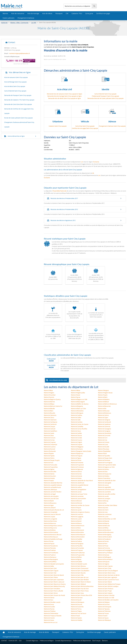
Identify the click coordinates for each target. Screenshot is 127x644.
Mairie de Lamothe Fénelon (53, 492)
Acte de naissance (18, 13)
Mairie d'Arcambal (50, 395)
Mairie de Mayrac (104, 523)
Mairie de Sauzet (76, 600)
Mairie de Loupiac (50, 517)
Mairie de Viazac (49, 620)
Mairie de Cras (103, 440)
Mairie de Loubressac (105, 514)
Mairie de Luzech (76, 519)
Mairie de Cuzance (50, 447)
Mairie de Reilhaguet (105, 557)
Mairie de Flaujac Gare (105, 458)
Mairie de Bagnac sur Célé (79, 399)
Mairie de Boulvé (76, 501)
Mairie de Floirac (76, 460)
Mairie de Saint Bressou (78, 566)
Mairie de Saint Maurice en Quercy (55, 584)
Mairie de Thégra (76, 611)
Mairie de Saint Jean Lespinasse (54, 580)
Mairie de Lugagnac (77, 517)
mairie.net (4, 23)
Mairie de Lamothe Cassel (106, 489)
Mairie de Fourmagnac (105, 463)
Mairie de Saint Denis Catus (107, 573)
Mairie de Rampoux (50, 557)
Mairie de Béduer (103, 402)
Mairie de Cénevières (105, 433)
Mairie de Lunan (103, 517)
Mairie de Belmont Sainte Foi (53, 406)
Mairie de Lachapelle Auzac (52, 487)
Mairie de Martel (76, 521)
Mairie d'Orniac (49, 541)
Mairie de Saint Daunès (78, 573)
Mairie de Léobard (50, 508)
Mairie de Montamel (77, 530)
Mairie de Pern (103, 544)
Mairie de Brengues (77, 413)
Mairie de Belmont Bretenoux (107, 404)
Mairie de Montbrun (105, 530)
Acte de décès (47, 13)
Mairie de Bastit (49, 501)
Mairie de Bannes (49, 402)
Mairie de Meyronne (50, 528)
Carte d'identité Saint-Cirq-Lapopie (105, 94)
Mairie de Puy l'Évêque (105, 553)
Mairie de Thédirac (50, 611)
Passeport (59, 13)
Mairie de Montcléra (77, 532)
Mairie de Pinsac (103, 546)
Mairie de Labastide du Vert (107, 481)
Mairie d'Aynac (76, 397)
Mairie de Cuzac (103, 444)
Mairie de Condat (76, 438)
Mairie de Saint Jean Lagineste (108, 577)
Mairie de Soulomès (77, 607)
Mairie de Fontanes (77, 463)
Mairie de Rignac (76, 559)
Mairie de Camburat (50, 424)
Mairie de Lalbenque (50, 489)
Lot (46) (34, 23)
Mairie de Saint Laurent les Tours (108, 580)
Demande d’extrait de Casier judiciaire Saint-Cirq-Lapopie (105, 98)
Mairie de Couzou (77, 440)
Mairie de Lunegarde (50, 519)
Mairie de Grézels (49, 478)
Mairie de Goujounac (105, 474)
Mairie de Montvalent (105, 537)
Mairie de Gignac (49, 469)
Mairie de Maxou (76, 523)
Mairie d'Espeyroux (77, 453)
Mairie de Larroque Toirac (79, 494)
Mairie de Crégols (76, 442)
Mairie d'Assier (76, 395)
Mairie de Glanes (49, 474)
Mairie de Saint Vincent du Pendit (54, 595)
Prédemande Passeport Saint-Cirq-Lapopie (105, 96)
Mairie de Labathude (78, 483)
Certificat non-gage (103, 13)
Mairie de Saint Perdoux (106, 589)
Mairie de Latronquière (51, 496)
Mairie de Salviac (49, 598)
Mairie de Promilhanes (51, 553)
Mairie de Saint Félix (77, 575)
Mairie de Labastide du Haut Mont (82, 481)
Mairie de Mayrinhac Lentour (53, 526)
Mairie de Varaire (49, 618)
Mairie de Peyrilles (77, 546)
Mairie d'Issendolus (104, 478)
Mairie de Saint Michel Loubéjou (108, 586)
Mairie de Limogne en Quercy (80, 512)
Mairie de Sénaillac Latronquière (108, 600)
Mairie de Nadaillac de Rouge (53, 539)
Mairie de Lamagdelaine (79, 489)
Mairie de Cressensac (51, 444)
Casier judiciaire (9, 18)
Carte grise (89, 13)
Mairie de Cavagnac (104, 431)
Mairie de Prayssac (77, 550)
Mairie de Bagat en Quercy (52, 399)
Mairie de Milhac (103, 528)
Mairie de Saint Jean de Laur (80, 577)
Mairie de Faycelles (104, 456)
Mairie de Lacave (103, 485)
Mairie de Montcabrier (51, 532)
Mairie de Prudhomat (78, 553)
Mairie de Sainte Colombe (106, 595)
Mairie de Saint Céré (50, 568)
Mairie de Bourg (103, 501)
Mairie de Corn (103, 438)
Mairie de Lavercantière (78, 498)
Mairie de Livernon (77, 514)
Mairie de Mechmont (78, 526)
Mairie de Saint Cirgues (51, 571)
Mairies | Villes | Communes (19, 23)
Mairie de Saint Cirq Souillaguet (108, 571)
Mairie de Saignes (104, 564)
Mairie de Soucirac (104, 604)
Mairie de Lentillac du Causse (80, 505)
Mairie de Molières (50, 530)
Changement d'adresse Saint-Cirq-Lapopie (112, 126)
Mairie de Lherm (103, 510)
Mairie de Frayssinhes (51, 467)
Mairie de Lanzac (76, 492)
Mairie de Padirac (76, 541)
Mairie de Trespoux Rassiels (53, 616)
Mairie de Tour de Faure (79, 613)
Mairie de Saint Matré (105, 582)
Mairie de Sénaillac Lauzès (52, 602)
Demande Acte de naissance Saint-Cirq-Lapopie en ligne (64, 94)
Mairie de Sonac (49, 604)
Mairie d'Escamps (104, 449)
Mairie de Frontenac (77, 467)
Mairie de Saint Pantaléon (52, 589)
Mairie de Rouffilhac (50, 562)
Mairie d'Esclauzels (50, 451)
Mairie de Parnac (103, 541)
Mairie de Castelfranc (51, 431)
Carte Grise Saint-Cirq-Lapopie (85, 126)
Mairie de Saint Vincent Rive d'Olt (81, 595)
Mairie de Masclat (104, 521)
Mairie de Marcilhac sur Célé (107, 519)
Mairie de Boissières (77, 411)
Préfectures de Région (47, 641)
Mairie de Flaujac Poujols (52, 460)
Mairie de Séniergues (78, 602)
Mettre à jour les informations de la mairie (55, 59)
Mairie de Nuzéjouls (104, 539)
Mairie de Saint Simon (51, 593)
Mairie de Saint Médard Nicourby (54, 586)
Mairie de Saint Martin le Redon (81, 582)
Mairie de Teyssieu (104, 609)
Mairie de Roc (102, 503)
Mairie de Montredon (78, 537)
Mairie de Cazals (49, 433)
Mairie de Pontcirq (104, 548)
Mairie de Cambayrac (51, 422)
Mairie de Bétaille (49, 409)
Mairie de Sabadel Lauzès (79, 564)
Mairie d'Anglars (49, 393)
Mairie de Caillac (76, 417)
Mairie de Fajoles (49, 456)
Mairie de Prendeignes (105, 550)
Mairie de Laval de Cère (51, 498)
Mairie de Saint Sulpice (105, 593)
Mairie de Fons (49, 463)
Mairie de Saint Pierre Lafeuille (53, 591)
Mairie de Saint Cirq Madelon (80, 571)
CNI (67, 13)
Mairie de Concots (50, 438)
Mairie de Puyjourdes (78, 555)
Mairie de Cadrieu (77, 415)
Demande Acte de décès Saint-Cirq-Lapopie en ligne (64, 98)
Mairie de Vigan (49, 505)
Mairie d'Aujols (103, 395)
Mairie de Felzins (49, 458)
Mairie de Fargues (77, 456)
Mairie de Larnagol (50, 494)
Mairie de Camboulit (105, 422)
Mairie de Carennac (104, 426)
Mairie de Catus (76, 431)
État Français (96, 641)
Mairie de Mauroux (50, 523)
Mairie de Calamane (50, 420)
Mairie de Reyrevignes (51, 559)
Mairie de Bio (102, 409)
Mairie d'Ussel (75, 616)
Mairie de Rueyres (104, 562)
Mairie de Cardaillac (77, 426)
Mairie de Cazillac (76, 433)
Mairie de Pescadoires (51, 546)
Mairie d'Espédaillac (104, 451)
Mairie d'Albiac (76, 390)
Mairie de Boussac (104, 411)
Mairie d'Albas (48, 390)
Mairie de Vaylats (76, 618)
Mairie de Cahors (103, 415)
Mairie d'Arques (76, 508)
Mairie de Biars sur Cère (78, 409)
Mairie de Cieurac (76, 435)
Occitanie (96, 162)
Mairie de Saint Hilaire (51, 577)
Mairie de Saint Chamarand (80, 568)
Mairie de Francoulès (50, 465)
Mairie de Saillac (49, 566)
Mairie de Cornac (49, 440)
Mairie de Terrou (76, 609)
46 (93, 173)
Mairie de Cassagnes (105, 429)
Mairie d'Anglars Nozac (105, 393)
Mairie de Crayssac (50, 442)
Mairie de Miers (76, 528)
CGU (20, 641)
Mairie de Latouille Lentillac (107, 494)
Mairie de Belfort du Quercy (80, 404)
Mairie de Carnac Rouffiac (79, 429)
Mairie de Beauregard (78, 402)
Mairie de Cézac (49, 435)
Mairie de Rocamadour (105, 559)
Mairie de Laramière (104, 492)
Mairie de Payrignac (77, 544)
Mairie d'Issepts (49, 481)
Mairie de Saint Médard (78, 584)
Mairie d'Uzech (103, 616)
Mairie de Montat (77, 503)
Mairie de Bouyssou (50, 503)
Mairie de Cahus (49, 417)
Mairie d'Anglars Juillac (78, 393)
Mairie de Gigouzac (77, 469)
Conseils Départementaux (63, 641)
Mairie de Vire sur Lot (51, 622)
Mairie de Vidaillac (77, 620)
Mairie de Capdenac (104, 424)
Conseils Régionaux (32, 641)
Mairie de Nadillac (77, 539)
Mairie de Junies (103, 508)
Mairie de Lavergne (104, 498)
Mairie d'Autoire (49, 397)
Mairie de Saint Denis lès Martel (54, 575)
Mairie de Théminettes (51, 613)
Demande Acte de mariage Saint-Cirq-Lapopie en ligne (64, 96)
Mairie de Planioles (50, 548)
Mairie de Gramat (77, 476)
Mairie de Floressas (104, 460)
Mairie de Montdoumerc (106, 532)
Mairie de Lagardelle (104, 487)
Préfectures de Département (82, 641)
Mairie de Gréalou (104, 476)
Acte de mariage (33, 13)
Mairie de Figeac (76, 458)
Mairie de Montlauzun (51, 537)
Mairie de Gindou (104, 469)
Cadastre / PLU (77, 13)
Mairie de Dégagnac (77, 447)
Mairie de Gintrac (76, 472)
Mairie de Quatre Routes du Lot (54, 510)
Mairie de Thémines (104, 611)
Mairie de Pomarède (77, 548)
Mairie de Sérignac (104, 602)
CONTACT (4, 641)
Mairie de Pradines (50, 550)
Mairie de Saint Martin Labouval (54, 582)
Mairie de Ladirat (76, 487)
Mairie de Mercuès (104, 526)
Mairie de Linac (103, 512)
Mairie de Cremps (104, 442)
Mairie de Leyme (76, 510)
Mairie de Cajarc (103, 417)
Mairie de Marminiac (50, 521)
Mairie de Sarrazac (77, 598)
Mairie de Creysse (77, 444)
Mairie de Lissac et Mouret (52, 514)
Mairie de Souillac (49, 607)
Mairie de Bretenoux (105, 413)
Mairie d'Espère (49, 453)
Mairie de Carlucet (50, 429)
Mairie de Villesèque (104, 620)
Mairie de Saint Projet (105, 591)
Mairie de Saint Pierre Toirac (80, 591)
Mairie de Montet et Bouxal (53, 535)
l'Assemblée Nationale (59, 191)
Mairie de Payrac (49, 544)
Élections (105, 641)
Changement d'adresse (26, 18)
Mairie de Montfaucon (78, 535)
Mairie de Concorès (104, 435)
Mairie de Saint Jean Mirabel (80, 580)
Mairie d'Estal (102, 453)
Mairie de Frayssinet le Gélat (107, 465)
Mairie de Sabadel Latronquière (54, 564)
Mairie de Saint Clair (50, 573)
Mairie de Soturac (77, 604)
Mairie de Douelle (104, 447)
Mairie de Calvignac (104, 420)
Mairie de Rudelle (76, 562)
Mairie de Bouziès (49, 413)
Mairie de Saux (49, 600)
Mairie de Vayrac (103, 618)
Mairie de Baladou (104, 399)
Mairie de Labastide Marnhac (53, 483)
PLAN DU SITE (13, 641)
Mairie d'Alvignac (103, 390)
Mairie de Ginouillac (50, 472)
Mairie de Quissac (104, 555)
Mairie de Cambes (77, 422)
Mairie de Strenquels (105, 607)
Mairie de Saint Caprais (105, 566)
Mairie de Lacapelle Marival (80, 485)
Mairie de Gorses (76, 474)
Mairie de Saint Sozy (77, 593)
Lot (82, 162)
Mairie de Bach (103, 397)
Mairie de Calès (76, 420)
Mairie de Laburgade (105, 483)
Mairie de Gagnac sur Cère (106, 467)
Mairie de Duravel (49, 449)
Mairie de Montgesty (105, 535)
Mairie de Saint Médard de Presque (109, 584)
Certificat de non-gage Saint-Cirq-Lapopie (85, 128)
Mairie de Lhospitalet (51, 512)
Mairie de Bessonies (104, 406)
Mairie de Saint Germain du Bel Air (109, 575)
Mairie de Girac (103, 472)
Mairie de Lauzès (103, 496)
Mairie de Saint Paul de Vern (80, 589)
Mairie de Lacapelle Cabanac (53, 485)
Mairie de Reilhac (76, 557)
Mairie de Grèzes (76, 478)
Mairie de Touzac (103, 613)
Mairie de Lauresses (77, 496)
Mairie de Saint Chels (105, 568)
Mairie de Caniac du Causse (80, 424)
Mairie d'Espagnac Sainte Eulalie (81, 451)
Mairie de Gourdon (50, 476)
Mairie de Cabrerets (50, 415)
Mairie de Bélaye (49, 404)
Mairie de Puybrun (50, 555)
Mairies (5, 13)
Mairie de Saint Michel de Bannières (82, 586)
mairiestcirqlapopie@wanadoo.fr (19, 53)
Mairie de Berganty (77, 406)
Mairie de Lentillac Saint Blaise (108, 505)
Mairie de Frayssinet (77, 465)
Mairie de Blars (49, 411)
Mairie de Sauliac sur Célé (106, 598)
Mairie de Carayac (50, 426)
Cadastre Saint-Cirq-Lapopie (58, 126)
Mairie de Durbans (77, 449)
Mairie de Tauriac (49, 609)
